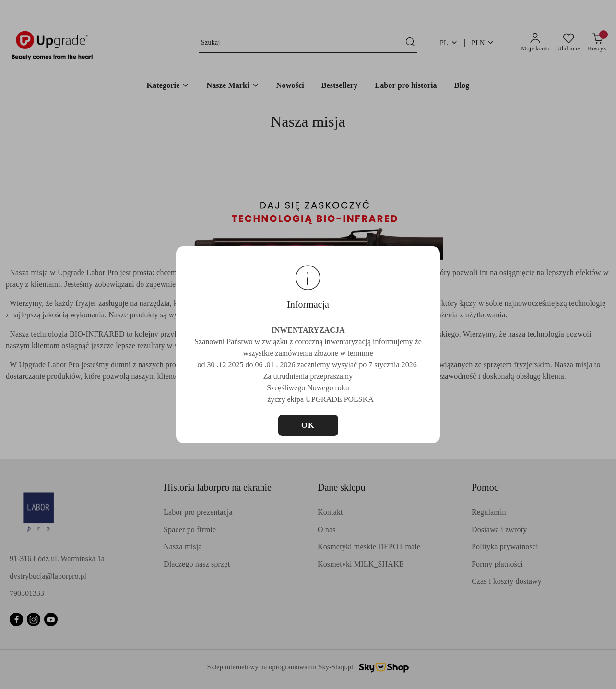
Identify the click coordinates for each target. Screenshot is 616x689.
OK (308, 425)
